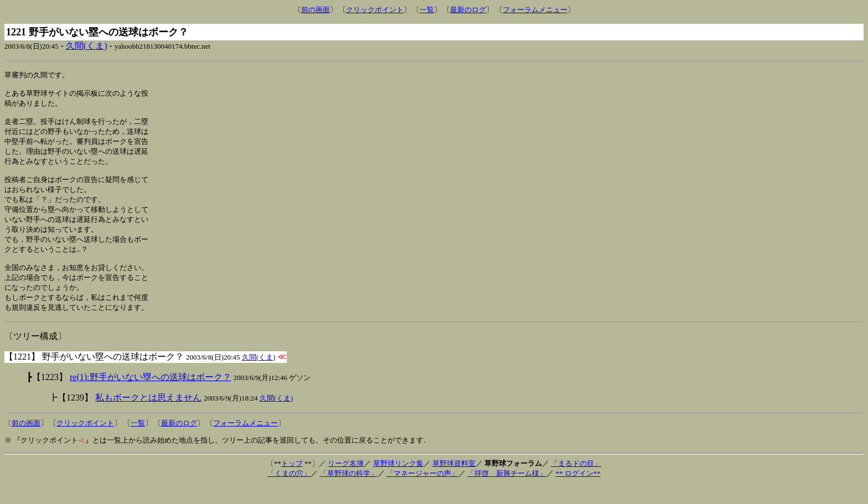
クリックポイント (375, 10)
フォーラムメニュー (535, 10)
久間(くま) (87, 46)
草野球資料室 (454, 482)
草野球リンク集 (398, 482)
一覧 (427, 10)
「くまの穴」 (289, 492)
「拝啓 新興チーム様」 (507, 492)
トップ (292, 482)
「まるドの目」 (576, 482)
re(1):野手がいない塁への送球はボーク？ (151, 395)
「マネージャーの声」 (422, 492)
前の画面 (316, 10)
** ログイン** (578, 492)
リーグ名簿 (346, 482)
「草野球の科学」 (349, 492)
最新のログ (468, 10)
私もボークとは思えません (148, 416)
